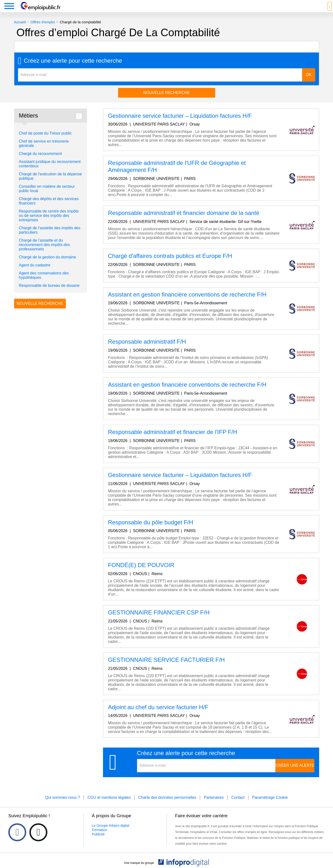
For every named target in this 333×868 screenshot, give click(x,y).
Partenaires (214, 805)
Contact (238, 805)
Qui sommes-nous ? (63, 805)
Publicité (98, 842)
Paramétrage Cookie (270, 805)
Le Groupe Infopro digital (111, 833)
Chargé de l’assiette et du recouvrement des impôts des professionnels (44, 252)
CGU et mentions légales (109, 805)
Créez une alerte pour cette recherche (73, 68)
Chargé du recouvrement (40, 161)
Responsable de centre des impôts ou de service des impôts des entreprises (49, 223)
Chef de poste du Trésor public (45, 140)
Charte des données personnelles (167, 805)
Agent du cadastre (35, 272)
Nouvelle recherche (166, 100)
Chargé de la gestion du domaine (48, 264)
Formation (99, 837)
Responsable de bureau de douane (49, 293)
